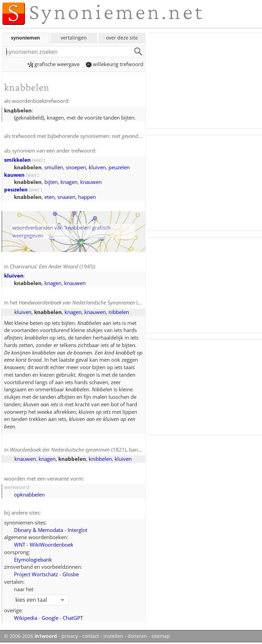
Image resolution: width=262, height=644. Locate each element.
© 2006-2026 (31, 636)
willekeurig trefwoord (115, 64)
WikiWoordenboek (52, 545)
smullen (54, 167)
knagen (69, 182)
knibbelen (100, 459)
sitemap (161, 636)
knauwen (91, 182)
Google (50, 618)
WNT (20, 545)
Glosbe (71, 574)
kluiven (97, 167)
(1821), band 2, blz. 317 (88, 450)
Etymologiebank (33, 560)
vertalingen (74, 38)
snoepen (76, 167)
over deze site (122, 38)
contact (91, 636)
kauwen (14, 175)
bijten (51, 182)
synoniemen (25, 38)
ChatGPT (73, 618)
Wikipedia (26, 618)
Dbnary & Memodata (39, 530)
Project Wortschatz (36, 574)
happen (87, 197)
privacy (70, 636)
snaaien (66, 197)
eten (49, 197)
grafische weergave (54, 64)
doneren (137, 636)
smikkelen (17, 160)
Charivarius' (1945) (52, 266)
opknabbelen (29, 494)
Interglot (77, 530)
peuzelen (119, 167)
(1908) (85, 302)
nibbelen (119, 312)
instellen (113, 636)
